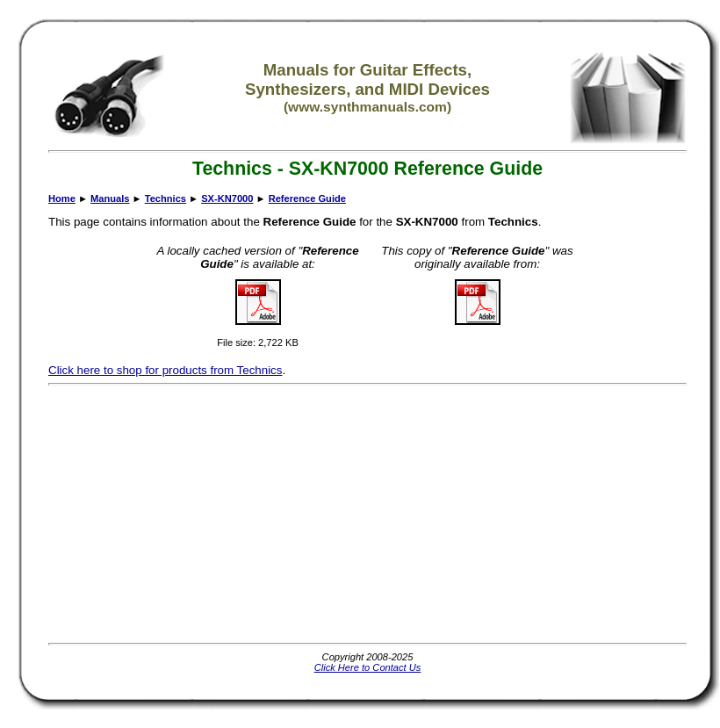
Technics (166, 198)
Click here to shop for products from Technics (165, 370)
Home (62, 198)
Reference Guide (307, 198)
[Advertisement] (361, 514)
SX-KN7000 (227, 198)
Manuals (110, 198)
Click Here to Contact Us (368, 667)
